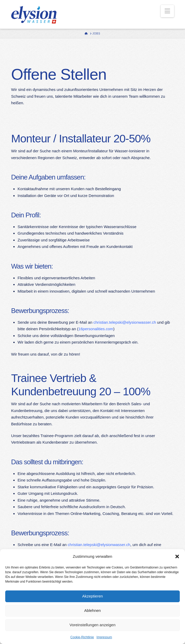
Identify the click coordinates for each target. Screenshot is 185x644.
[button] (177, 556)
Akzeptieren (92, 596)
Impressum (104, 637)
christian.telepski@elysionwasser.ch (125, 322)
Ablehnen (92, 610)
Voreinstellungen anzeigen (92, 625)
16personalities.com (96, 329)
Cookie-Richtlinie (82, 637)
